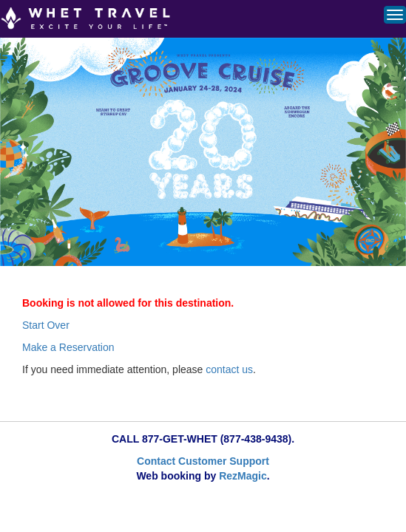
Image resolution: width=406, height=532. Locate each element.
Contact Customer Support (203, 461)
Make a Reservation (68, 347)
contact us (229, 369)
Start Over (46, 325)
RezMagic (243, 476)
